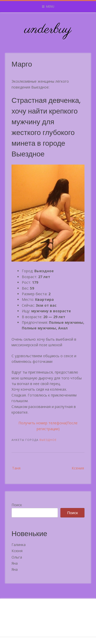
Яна (15, 563)
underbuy (48, 30)
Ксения (78, 468)
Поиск (17, 505)
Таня (16, 468)
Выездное (48, 440)
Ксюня (17, 551)
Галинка (19, 545)
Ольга (17, 557)
